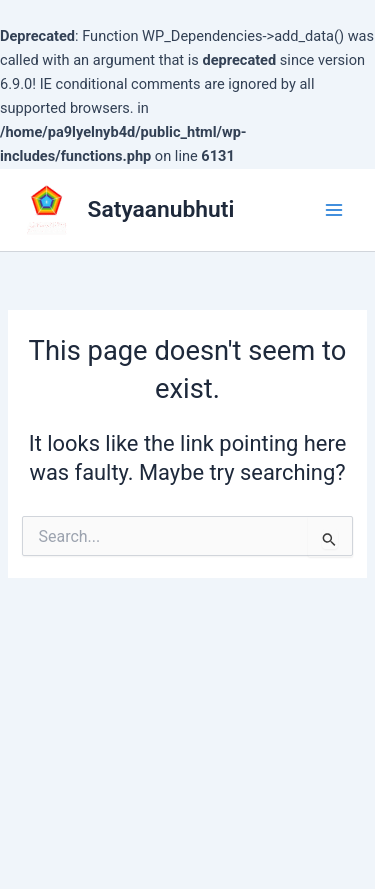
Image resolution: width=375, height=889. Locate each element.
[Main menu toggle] (334, 210)
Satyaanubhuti (161, 209)
